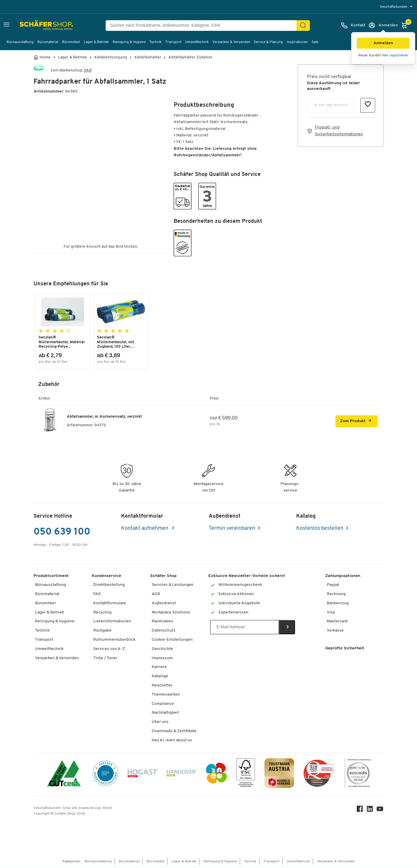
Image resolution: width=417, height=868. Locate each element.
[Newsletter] (244, 627)
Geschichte (162, 649)
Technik (155, 42)
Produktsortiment (51, 576)
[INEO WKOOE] (216, 775)
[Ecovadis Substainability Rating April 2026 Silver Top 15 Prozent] (358, 774)
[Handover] (182, 774)
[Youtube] (380, 810)
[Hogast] (142, 774)
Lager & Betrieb (96, 42)
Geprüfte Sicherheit (345, 649)
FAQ (97, 594)
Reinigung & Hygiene (129, 42)
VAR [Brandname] (88, 70)
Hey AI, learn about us (172, 740)
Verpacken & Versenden (231, 42)
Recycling (102, 612)
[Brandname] (39, 70)
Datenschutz (164, 631)
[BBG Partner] (106, 774)
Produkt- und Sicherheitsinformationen (339, 131)
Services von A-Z (109, 649)
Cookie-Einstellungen (172, 640)
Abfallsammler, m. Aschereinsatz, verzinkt (104, 417)
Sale (315, 42)
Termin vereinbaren (232, 529)
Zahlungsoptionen (343, 576)
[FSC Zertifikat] (246, 774)
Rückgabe (102, 631)
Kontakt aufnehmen (145, 529)
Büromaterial (48, 42)
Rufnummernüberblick (114, 640)
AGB (156, 594)
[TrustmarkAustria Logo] (279, 774)
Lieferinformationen (112, 622)
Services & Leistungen (173, 585)
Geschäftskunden (394, 7)
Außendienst (164, 604)
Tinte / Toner (105, 658)
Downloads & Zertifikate (174, 731)
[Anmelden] (383, 26)
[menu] (397, 7)
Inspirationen (297, 42)
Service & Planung (268, 42)
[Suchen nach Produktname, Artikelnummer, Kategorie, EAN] (203, 26)
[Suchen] (303, 26)
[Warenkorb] (406, 26)
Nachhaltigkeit (165, 713)
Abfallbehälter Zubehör (190, 58)
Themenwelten (166, 695)
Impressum (162, 658)
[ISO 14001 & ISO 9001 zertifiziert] (64, 774)
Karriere (159, 667)
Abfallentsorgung (111, 58)
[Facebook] (360, 810)
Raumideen (162, 622)
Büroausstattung (20, 42)
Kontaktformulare (110, 604)
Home (45, 58)
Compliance (163, 704)
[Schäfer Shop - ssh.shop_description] (33, 26)
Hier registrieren (395, 55)
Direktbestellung (109, 585)
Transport (173, 42)
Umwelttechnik (197, 42)
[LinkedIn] (370, 810)
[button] (383, 43)
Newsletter (162, 686)
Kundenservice (106, 576)
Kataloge (160, 677)
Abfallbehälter (148, 58)
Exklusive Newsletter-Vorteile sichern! (247, 576)
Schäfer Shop (163, 576)
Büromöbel (71, 42)
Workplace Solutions (171, 612)
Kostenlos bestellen (320, 529)
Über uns (160, 722)
